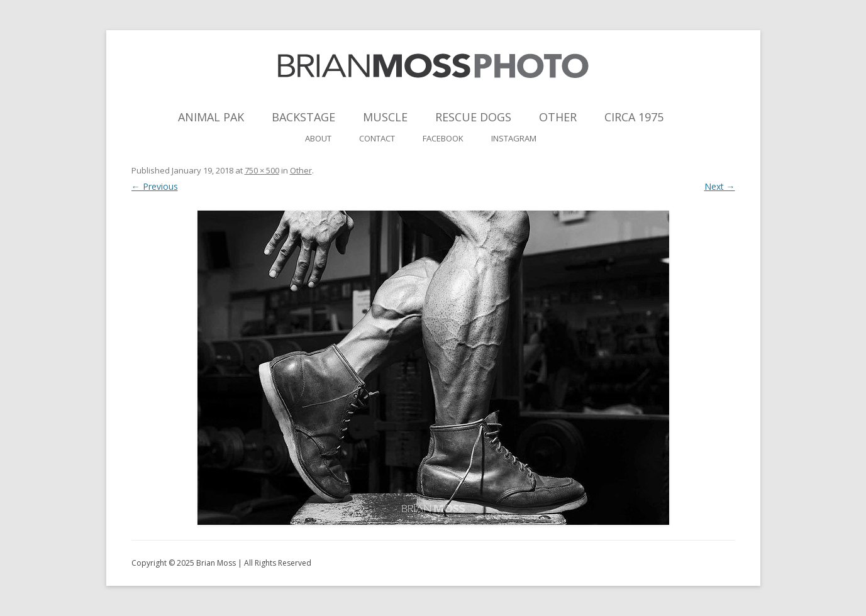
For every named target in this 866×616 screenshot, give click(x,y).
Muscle (385, 117)
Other (558, 117)
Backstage (303, 117)
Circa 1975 (634, 117)
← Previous (155, 186)
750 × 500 (262, 170)
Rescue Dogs (473, 117)
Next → (720, 186)
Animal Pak (211, 117)
